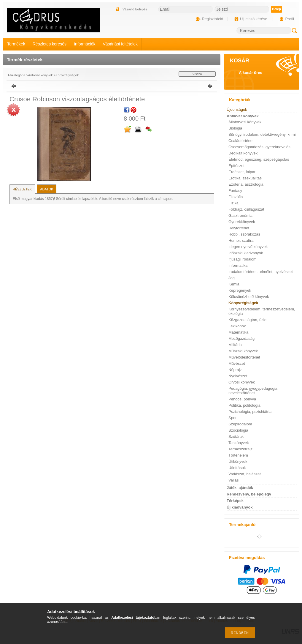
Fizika (233, 203)
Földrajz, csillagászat (246, 209)
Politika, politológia (244, 405)
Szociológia (238, 430)
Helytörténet (239, 228)
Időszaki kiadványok (246, 253)
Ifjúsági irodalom (243, 259)
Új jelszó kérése (254, 19)
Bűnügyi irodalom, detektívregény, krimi (262, 134)
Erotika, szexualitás (245, 178)
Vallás (233, 480)
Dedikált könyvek (243, 153)
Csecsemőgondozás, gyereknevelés (259, 147)
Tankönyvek (239, 443)
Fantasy (235, 191)
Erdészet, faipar (242, 172)
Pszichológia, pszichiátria (250, 412)
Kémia (234, 284)
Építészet (236, 166)
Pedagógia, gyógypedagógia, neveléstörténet (253, 391)
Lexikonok (237, 326)
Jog (232, 278)
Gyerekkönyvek (242, 222)
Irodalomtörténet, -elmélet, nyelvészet (261, 272)
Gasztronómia (240, 216)
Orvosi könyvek (242, 382)
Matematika (238, 332)
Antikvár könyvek (40, 75)
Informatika (238, 265)
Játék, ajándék (240, 488)
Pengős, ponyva (242, 399)
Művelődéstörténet (244, 357)
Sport (233, 418)
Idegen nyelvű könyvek (248, 247)
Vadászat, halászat (245, 474)
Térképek (235, 501)
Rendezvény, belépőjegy (249, 494)
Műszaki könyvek (243, 351)
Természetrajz (240, 449)
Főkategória (17, 75)
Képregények (240, 290)
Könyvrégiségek (67, 75)
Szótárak (236, 437)
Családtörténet (241, 141)
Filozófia (236, 197)
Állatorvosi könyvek (245, 122)
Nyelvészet (238, 376)
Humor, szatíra (241, 240)
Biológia (235, 128)
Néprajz (235, 370)
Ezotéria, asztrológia (246, 184)
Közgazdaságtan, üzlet (248, 320)
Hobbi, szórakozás (244, 234)
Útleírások (237, 468)
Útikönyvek (238, 461)
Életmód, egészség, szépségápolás (259, 159)
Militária (235, 345)
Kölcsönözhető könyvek (249, 297)
